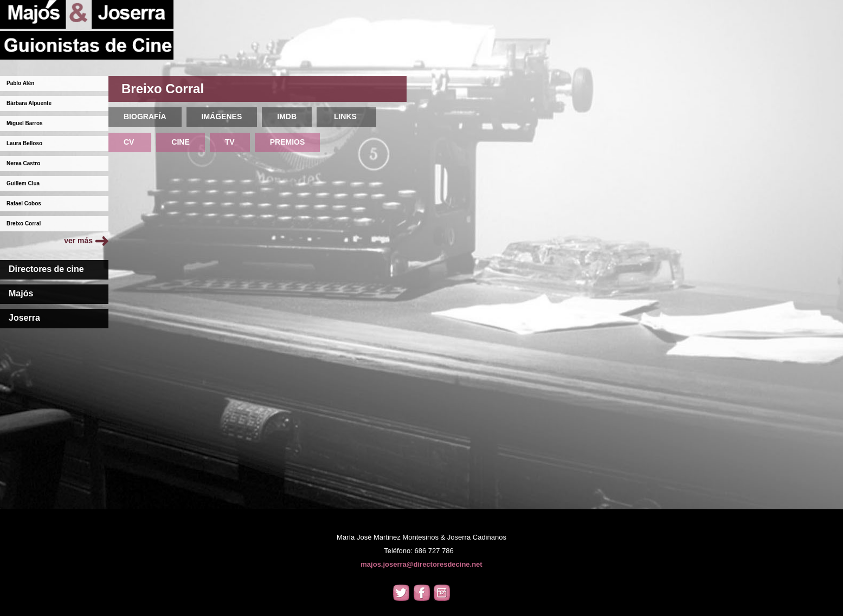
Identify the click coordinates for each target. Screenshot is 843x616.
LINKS (346, 116)
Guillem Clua (23, 183)
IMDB (287, 116)
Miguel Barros (25, 123)
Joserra (24, 318)
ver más (86, 241)
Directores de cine (46, 269)
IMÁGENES (222, 116)
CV (130, 142)
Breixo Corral (24, 223)
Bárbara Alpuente (29, 103)
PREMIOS (288, 142)
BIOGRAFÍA (145, 116)
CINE (180, 142)
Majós (21, 293)
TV (230, 142)
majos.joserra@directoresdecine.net (421, 564)
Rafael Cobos (24, 203)
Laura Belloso (24, 143)
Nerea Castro (23, 163)
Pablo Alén (20, 83)
